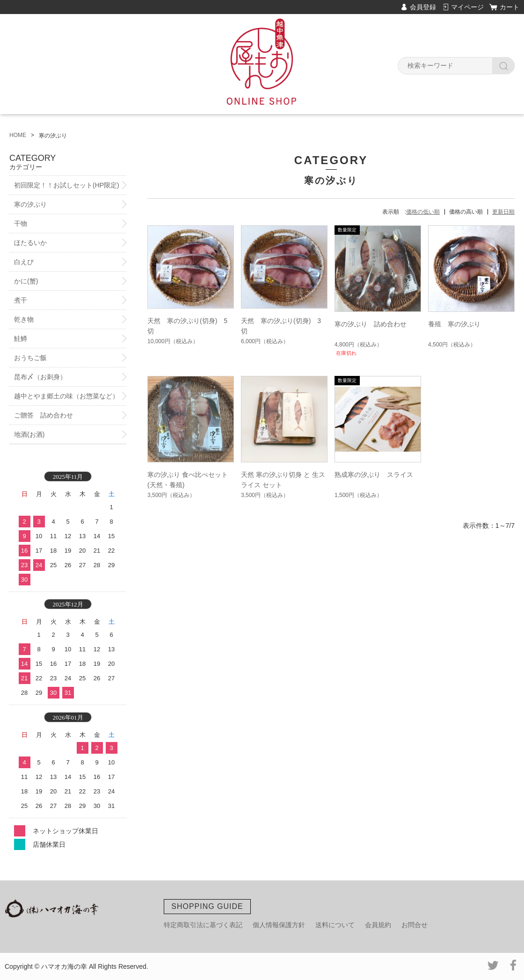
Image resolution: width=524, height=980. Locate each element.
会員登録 (423, 7)
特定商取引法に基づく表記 (203, 925)
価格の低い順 (423, 212)
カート (509, 7)
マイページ (467, 7)
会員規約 (378, 925)
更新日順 (503, 212)
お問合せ (415, 925)
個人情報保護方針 (279, 925)
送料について (335, 925)
